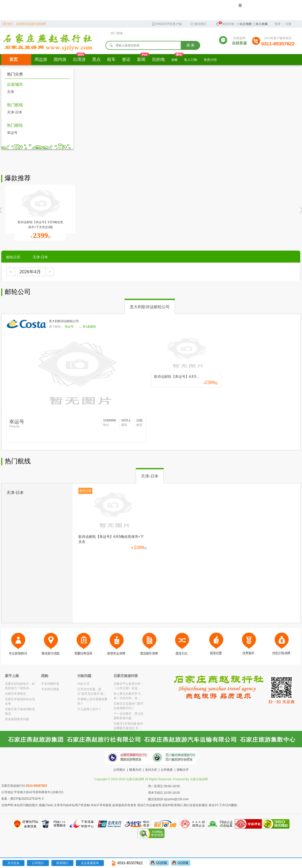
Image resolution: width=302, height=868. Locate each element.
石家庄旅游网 (199, 779)
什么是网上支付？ (89, 709)
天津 (10, 92)
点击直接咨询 (90, 863)
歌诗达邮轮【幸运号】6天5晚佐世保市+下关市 (111, 539)
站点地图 (246, 24)
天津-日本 (15, 112)
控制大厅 (183, 770)
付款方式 (83, 684)
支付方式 (151, 770)
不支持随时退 (50, 684)
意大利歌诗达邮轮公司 (150, 307)
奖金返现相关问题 (17, 719)
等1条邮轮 (89, 327)
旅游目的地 (225, 23)
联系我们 (62, 863)
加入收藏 (262, 24)
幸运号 (12, 133)
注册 (288, 24)
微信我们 (198, 24)
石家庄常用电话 (15, 694)
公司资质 (167, 770)
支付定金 (13, 863)
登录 (278, 24)
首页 (13, 59)
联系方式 (135, 770)
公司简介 (119, 770)
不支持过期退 (50, 689)
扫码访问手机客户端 (167, 24)
